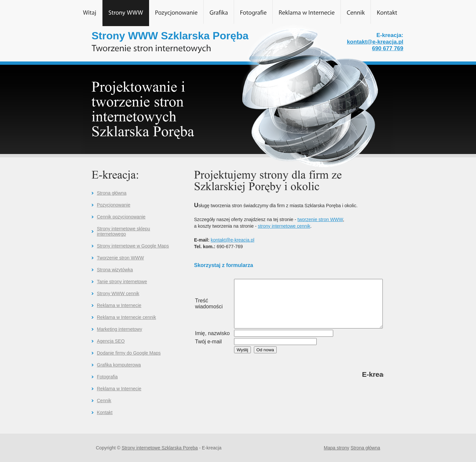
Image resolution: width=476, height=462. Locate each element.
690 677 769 (388, 48)
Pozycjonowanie (114, 205)
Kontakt (105, 412)
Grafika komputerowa (119, 365)
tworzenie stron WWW (320, 219)
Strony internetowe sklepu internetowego (123, 231)
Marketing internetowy (119, 329)
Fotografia (107, 377)
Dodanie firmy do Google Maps (129, 353)
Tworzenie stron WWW (120, 258)
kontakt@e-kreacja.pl (375, 42)
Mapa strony (337, 448)
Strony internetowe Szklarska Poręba (160, 448)
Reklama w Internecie (119, 305)
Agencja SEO (111, 341)
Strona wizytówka (115, 270)
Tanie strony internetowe (122, 282)
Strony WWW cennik (118, 293)
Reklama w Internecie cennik (126, 317)
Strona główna (112, 193)
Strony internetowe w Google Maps (133, 246)
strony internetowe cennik (284, 226)
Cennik (104, 401)
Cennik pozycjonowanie (121, 217)
